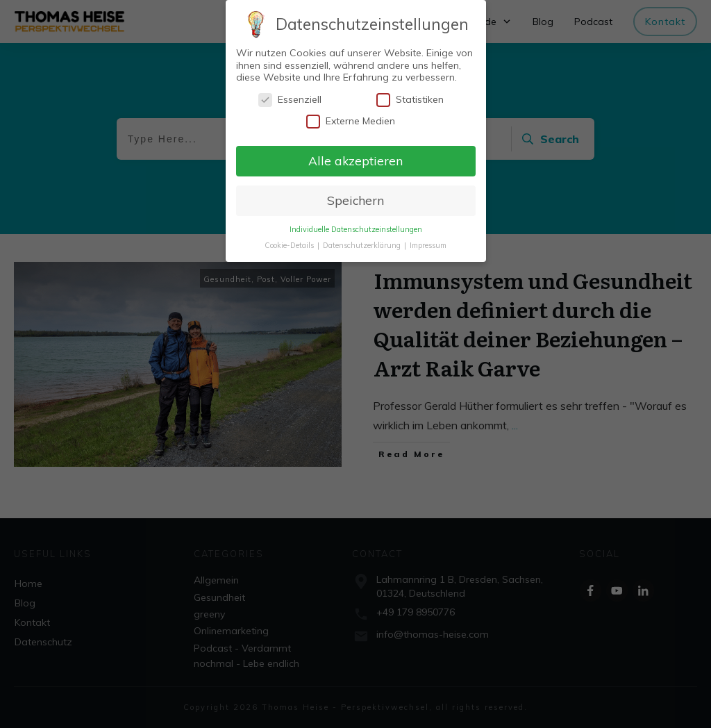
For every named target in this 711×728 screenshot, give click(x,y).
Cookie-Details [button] (290, 242)
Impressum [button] (428, 242)
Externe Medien (351, 118)
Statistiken (410, 97)
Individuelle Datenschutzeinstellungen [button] (356, 226)
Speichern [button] (355, 197)
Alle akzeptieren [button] (355, 158)
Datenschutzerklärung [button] (363, 242)
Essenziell (290, 97)
